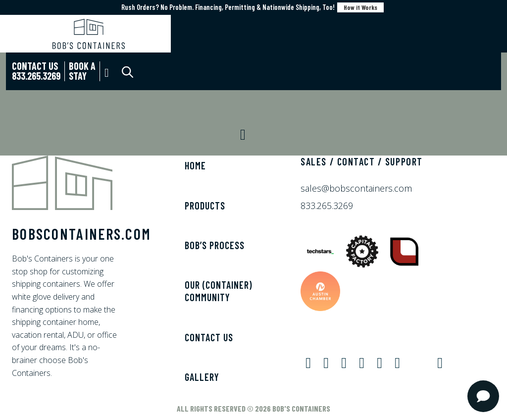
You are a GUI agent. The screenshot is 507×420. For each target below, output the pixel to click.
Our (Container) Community (218, 291)
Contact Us (209, 337)
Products (205, 206)
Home (195, 165)
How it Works (360, 7)
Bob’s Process (215, 245)
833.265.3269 (327, 206)
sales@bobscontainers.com (356, 188)
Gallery (202, 377)
